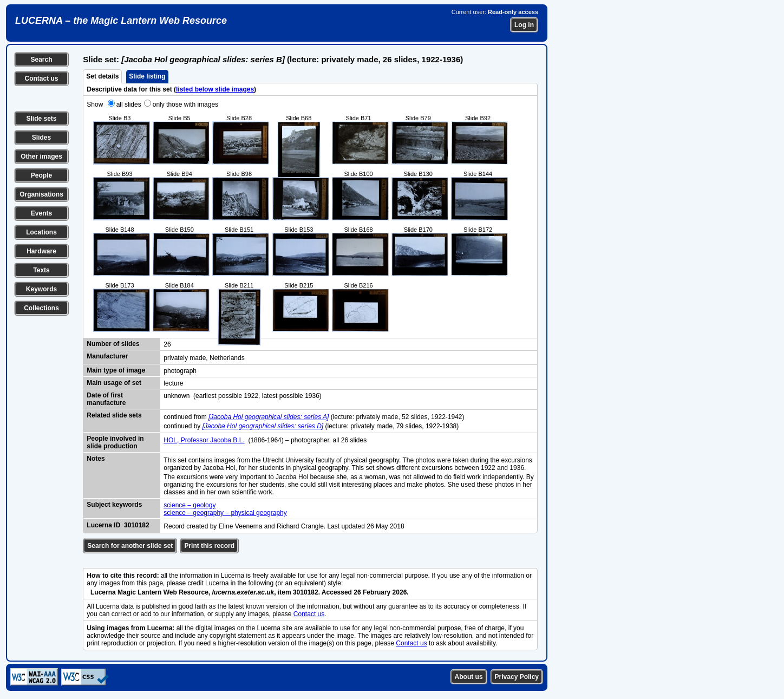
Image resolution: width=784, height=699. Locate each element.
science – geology (190, 505)
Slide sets (41, 119)
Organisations (41, 194)
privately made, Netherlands (204, 358)
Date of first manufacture (106, 399)
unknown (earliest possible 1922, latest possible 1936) (243, 396)
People (41, 175)
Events (41, 213)
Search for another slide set (130, 546)
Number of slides (113, 344)
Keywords (41, 289)
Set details (102, 76)
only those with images (185, 104)
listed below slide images (215, 89)
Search (41, 60)
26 (167, 344)
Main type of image (116, 370)
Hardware (41, 251)
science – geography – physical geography (225, 513)
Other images (41, 156)
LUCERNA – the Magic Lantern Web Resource (121, 21)
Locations (41, 232)
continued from (186, 417)
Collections (41, 308)
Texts (41, 270)
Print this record (209, 546)
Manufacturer (107, 356)
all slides (129, 104)
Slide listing (147, 76)
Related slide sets (114, 415)
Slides (41, 138)
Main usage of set (114, 383)
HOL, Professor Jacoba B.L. (204, 440)
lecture (173, 383)
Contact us (41, 79)
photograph (180, 371)
